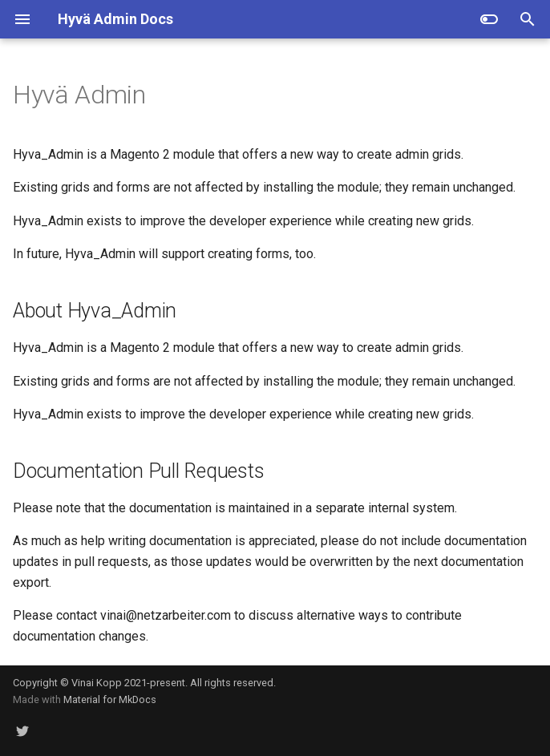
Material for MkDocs (110, 699)
